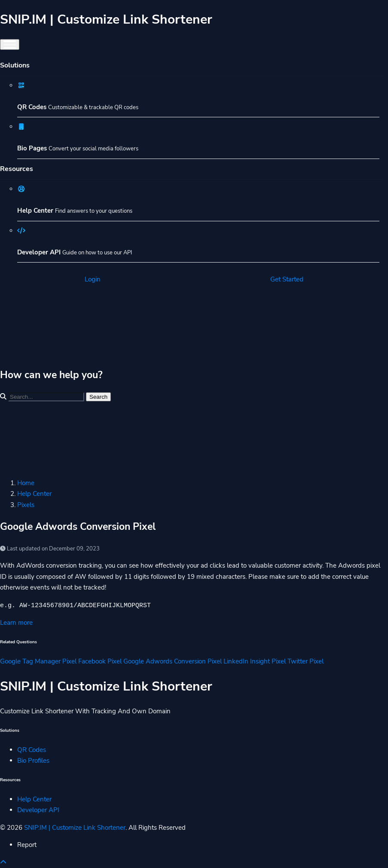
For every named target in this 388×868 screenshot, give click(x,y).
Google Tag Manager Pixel (38, 661)
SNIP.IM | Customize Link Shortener (75, 828)
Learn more (16, 623)
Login (93, 279)
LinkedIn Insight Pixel (255, 661)
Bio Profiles (33, 761)
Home (26, 483)
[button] (3, 862)
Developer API (38, 810)
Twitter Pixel (306, 661)
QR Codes (32, 750)
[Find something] (46, 397)
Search (98, 397)
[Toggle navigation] (10, 44)
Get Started (287, 279)
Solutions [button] (15, 65)
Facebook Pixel (100, 661)
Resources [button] (17, 169)
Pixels (26, 505)
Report (27, 845)
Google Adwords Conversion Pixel (173, 661)
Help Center (34, 494)
